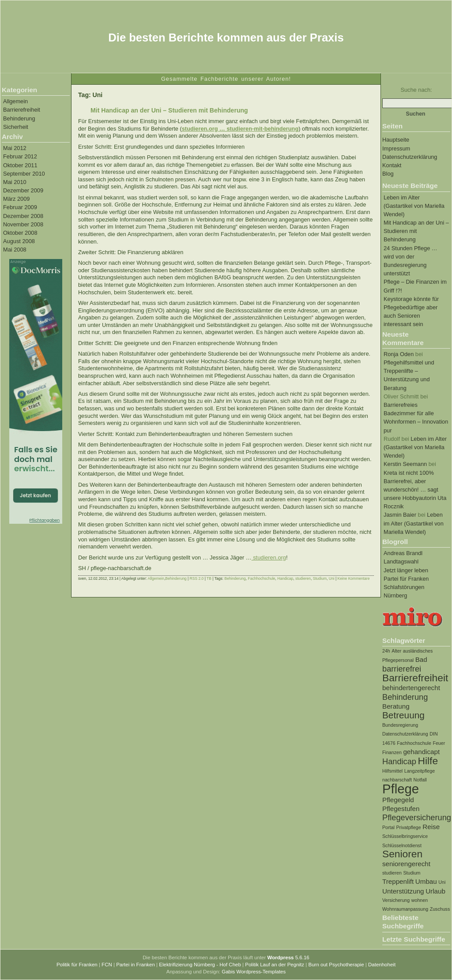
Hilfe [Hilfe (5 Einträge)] (428, 761)
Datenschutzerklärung (410, 157)
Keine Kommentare (353, 578)
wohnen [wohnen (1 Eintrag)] (420, 900)
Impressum (396, 148)
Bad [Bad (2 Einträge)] (421, 659)
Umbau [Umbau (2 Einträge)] (426, 881)
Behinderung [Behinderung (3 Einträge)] (405, 697)
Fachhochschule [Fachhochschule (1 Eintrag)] (414, 743)
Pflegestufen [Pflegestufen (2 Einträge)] (401, 809)
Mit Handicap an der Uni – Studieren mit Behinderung (416, 231)
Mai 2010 (15, 182)
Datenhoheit (382, 965)
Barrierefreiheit (22, 110)
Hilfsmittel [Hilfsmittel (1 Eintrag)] (392, 771)
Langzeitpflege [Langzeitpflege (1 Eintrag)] (420, 771)
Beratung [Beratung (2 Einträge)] (396, 706)
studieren (303, 578)
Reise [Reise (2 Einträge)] (431, 827)
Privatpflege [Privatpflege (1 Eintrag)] (408, 827)
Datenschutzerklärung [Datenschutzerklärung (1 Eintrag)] (405, 734)
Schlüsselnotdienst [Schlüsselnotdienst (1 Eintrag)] (402, 845)
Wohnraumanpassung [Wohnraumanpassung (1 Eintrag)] (405, 909)
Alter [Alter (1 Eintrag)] (396, 651)
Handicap (285, 578)
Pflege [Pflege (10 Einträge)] (401, 789)
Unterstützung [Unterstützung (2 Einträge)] (403, 891)
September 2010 (24, 174)
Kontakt (392, 165)
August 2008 (19, 241)
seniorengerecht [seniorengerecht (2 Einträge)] (406, 864)
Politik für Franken (77, 965)
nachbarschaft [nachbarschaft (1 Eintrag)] (397, 780)
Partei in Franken (136, 965)
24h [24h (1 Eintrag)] (386, 651)
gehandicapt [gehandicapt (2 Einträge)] (421, 752)
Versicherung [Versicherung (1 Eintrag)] (396, 900)
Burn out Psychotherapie (336, 965)
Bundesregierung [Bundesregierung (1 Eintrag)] (400, 725)
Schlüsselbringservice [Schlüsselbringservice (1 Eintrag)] (405, 836)
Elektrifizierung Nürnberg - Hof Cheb (200, 965)
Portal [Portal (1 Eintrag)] (388, 827)
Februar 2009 (20, 207)
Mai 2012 (15, 148)
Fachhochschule (262, 578)
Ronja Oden (399, 354)
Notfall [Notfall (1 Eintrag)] (420, 780)
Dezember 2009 (23, 190)
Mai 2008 (15, 250)
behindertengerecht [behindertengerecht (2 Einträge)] (411, 688)
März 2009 (16, 199)
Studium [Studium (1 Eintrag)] (412, 873)
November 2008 (23, 224)
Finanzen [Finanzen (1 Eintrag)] (392, 752)
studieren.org (269, 558)
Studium (320, 578)
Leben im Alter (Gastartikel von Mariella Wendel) (414, 206)
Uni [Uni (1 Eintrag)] (442, 882)
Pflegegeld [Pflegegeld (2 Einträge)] (398, 800)
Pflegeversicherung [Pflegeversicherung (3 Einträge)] (417, 817)
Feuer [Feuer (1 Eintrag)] (439, 743)
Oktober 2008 (20, 233)
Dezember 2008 (23, 216)
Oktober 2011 (20, 165)
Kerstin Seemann (405, 464)
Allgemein (15, 101)
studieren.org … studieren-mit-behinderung (240, 129)
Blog (388, 174)
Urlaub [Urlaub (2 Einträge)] (435, 891)
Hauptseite (396, 140)
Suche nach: (416, 90)
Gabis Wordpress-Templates (254, 972)
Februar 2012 (20, 156)
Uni (332, 578)
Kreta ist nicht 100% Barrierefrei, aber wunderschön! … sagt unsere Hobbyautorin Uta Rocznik (415, 490)
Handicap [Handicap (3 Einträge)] (399, 761)
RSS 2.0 (197, 578)
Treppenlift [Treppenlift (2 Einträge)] (398, 881)
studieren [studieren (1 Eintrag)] (392, 873)
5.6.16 (288, 957)
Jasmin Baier (400, 515)
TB (209, 578)
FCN (107, 965)
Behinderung (19, 118)
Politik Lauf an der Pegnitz (275, 965)
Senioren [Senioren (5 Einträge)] (402, 854)
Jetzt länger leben (406, 570)
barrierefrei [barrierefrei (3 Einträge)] (402, 669)
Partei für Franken (406, 579)
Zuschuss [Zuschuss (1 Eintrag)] (440, 909)
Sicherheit (16, 127)
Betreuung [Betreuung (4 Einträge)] (403, 715)
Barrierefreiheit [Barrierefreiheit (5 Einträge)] (415, 678)
